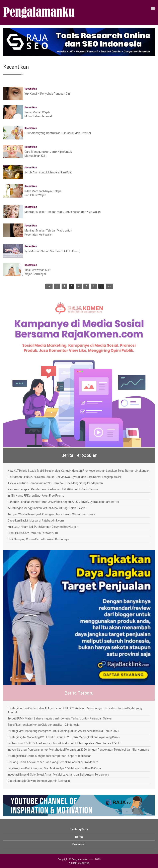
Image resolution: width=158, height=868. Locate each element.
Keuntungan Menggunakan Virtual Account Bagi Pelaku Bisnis (47, 508)
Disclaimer (79, 844)
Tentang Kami (79, 829)
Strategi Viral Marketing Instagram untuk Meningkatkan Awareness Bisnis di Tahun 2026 (63, 731)
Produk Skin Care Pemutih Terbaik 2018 (33, 533)
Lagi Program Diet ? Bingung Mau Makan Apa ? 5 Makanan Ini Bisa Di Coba (54, 768)
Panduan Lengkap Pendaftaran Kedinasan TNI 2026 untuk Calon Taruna (53, 489)
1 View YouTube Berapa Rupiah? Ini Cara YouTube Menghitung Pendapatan (55, 483)
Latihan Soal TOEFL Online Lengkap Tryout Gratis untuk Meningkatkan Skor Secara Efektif (64, 743)
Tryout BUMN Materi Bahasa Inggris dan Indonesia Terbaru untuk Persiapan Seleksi (60, 718)
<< (49, 286)
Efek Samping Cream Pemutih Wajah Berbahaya (38, 539)
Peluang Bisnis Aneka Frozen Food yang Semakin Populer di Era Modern (53, 762)
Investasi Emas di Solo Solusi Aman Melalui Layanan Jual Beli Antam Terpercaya (58, 775)
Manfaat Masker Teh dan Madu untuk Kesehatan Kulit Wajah (63, 212)
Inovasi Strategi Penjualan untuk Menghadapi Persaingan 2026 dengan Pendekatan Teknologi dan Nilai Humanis (78, 750)
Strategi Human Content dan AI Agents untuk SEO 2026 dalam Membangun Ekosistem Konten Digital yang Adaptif (75, 710)
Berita (79, 837)
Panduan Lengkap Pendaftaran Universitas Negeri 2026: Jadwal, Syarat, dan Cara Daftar (63, 502)
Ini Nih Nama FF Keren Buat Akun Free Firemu (36, 496)
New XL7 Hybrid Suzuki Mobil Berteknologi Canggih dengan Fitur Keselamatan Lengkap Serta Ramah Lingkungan (79, 471)
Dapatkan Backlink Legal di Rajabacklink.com (36, 521)
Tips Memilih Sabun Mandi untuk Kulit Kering (52, 251)
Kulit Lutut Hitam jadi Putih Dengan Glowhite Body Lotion (43, 527)
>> (109, 286)
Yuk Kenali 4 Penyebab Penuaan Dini (47, 94)
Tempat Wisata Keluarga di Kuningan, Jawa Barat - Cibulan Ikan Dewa (51, 514)
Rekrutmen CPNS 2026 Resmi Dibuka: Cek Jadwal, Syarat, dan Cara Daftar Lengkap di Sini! (65, 477)
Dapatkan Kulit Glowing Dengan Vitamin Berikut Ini (39, 781)
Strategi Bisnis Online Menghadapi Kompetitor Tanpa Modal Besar (49, 756)
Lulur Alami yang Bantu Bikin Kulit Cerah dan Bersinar (58, 133)
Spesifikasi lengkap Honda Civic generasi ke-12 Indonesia (44, 725)
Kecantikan (31, 89)
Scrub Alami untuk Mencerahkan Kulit (48, 172)
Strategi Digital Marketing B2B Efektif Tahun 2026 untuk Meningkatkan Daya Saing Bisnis (64, 737)
